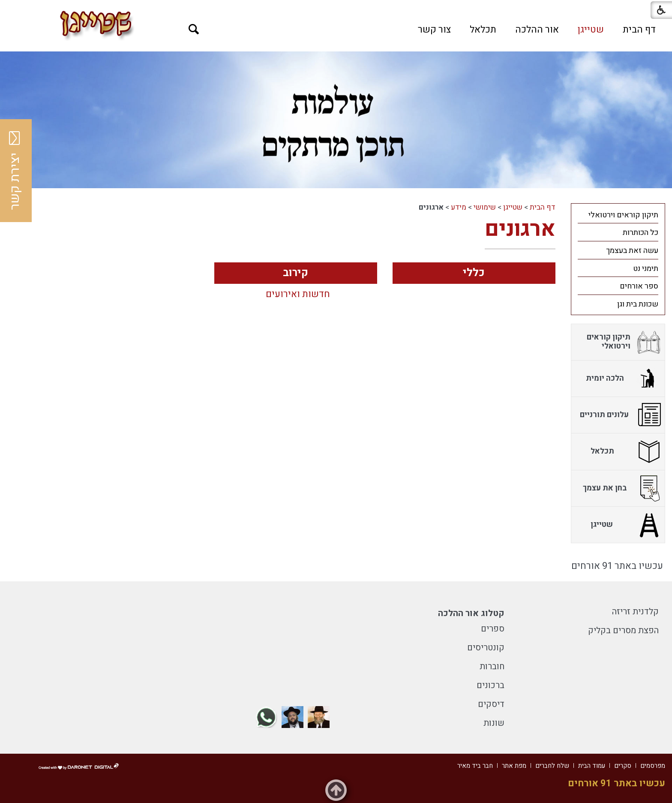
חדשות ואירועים (298, 295)
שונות (494, 723)
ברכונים (490, 685)
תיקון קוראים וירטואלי (623, 215)
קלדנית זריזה (635, 612)
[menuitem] (639, 30)
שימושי (485, 207)
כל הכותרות (640, 233)
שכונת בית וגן (638, 304)
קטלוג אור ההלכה (471, 613)
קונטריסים (486, 648)
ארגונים (520, 229)
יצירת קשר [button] (15, 171)
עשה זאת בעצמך (632, 251)
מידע (459, 207)
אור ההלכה (537, 30)
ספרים (493, 629)
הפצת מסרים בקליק (623, 630)
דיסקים (491, 704)
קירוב (295, 273)
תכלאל (483, 30)
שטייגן (591, 30)
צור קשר (434, 30)
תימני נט (646, 269)
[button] (194, 29)
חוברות (492, 666)
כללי (474, 273)
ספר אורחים (639, 286)
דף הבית (639, 30)
